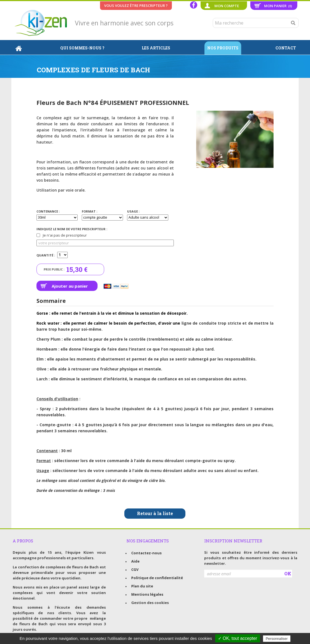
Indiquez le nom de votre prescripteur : (72, 229)
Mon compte (227, 6)
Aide (135, 561)
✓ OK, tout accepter (238, 638)
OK (288, 573)
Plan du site (142, 586)
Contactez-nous (146, 553)
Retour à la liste (155, 513)
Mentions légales (147, 594)
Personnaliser (277, 639)
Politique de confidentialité (157, 578)
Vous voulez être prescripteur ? (136, 6)
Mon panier (278, 6)
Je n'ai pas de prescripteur (62, 235)
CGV (135, 569)
